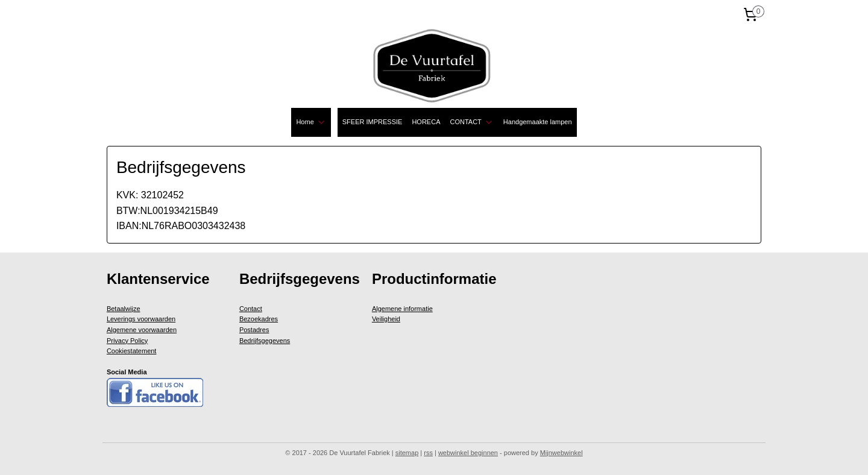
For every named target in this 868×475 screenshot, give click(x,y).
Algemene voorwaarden (142, 330)
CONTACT (471, 122)
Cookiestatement (132, 351)
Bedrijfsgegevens (265, 341)
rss (428, 453)
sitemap (407, 453)
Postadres (254, 330)
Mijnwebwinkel (561, 453)
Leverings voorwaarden (141, 319)
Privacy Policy (127, 341)
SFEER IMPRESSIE (373, 122)
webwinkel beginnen (468, 453)
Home (311, 122)
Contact (251, 309)
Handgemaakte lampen (538, 122)
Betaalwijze (124, 309)
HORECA (426, 122)
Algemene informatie (402, 309)
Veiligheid (386, 319)
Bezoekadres (259, 319)
